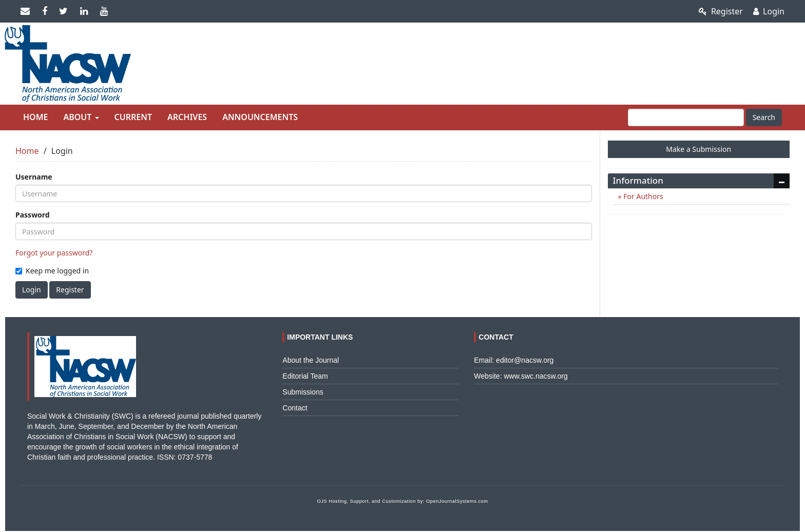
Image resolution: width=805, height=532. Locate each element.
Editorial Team (305, 376)
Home (35, 117)
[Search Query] (686, 117)
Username (34, 177)
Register (721, 11)
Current (133, 117)
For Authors (643, 196)
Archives (187, 117)
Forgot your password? (54, 253)
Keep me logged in (52, 271)
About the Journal (311, 360)
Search (764, 117)
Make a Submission (698, 149)
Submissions (303, 392)
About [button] (81, 117)
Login (769, 11)
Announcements (260, 117)
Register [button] (70, 290)
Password (33, 215)
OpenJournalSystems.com (457, 501)
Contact (295, 408)
